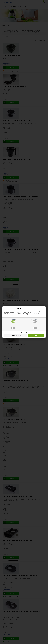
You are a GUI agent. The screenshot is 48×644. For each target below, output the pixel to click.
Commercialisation (35, 321)
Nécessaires (13, 321)
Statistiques (35, 327)
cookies (27, 315)
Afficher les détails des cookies (24, 332)
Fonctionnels (13, 327)
